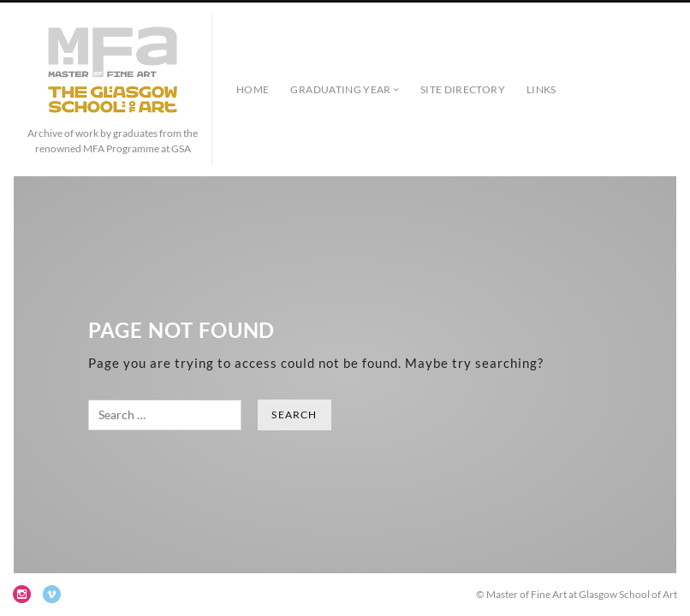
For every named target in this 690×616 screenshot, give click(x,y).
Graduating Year (340, 89)
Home (253, 89)
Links (541, 89)
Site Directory (463, 89)
